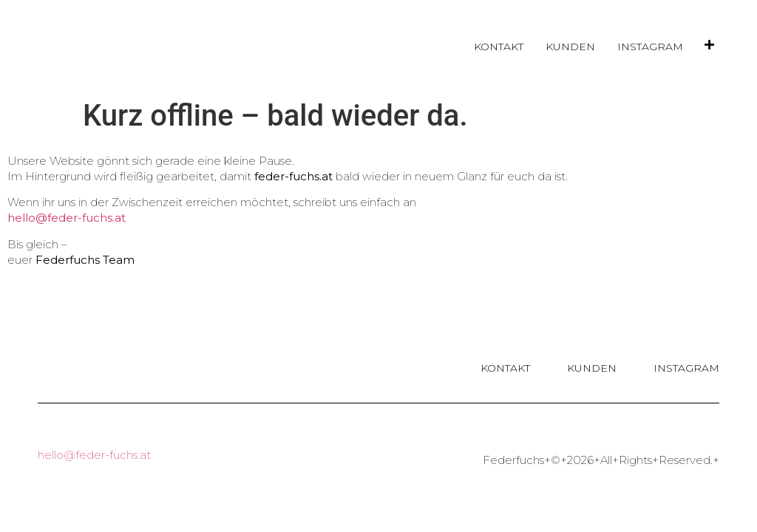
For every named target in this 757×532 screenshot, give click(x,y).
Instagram (650, 47)
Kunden (570, 47)
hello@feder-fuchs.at (67, 218)
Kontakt (499, 47)
